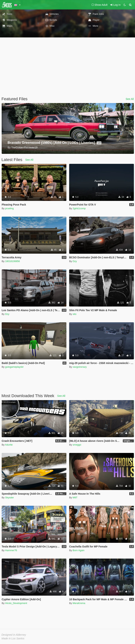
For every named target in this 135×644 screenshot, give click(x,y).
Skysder (10, 498)
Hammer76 (11, 550)
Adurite (9, 445)
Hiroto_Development (16, 603)
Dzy (75, 261)
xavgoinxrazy (80, 367)
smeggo (77, 445)
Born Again (79, 550)
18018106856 (13, 261)
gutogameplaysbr (14, 367)
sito (75, 314)
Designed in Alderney (14, 635)
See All (130, 99)
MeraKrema (79, 603)
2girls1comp (79, 208)
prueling (9, 208)
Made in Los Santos (13, 638)
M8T (75, 498)
